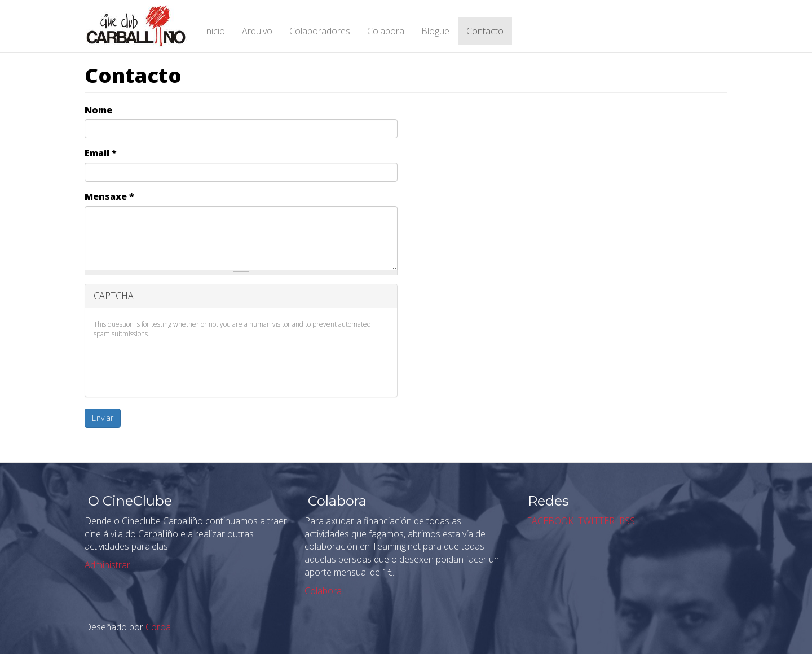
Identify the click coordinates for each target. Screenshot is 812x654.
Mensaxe (109, 196)
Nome (98, 110)
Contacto (485, 31)
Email (101, 153)
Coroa (158, 627)
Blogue (435, 31)
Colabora (386, 31)
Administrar (107, 565)
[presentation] (179, 366)
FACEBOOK (549, 521)
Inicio (214, 31)
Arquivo (257, 31)
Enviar (103, 418)
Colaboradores (320, 31)
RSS (626, 521)
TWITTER (595, 521)
